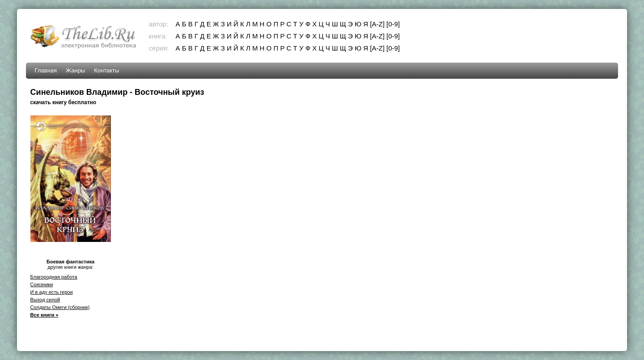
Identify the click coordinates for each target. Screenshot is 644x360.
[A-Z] (377, 24)
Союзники (42, 284)
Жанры (75, 70)
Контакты (106, 70)
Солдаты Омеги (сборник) (60, 307)
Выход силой (45, 300)
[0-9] (393, 24)
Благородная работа (54, 277)
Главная (46, 70)
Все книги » (44, 315)
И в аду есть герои (52, 292)
